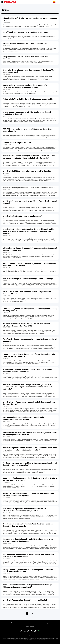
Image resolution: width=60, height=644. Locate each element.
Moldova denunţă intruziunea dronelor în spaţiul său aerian (26, 44)
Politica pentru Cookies (19, 623)
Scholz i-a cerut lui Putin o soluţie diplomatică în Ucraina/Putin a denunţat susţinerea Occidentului (27, 370)
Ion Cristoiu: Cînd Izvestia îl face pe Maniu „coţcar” (22, 216)
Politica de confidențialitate (44, 623)
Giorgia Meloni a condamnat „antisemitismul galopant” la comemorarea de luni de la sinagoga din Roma (25, 86)
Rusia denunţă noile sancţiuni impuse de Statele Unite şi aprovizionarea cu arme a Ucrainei (24, 418)
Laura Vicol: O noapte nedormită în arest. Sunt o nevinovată (26, 32)
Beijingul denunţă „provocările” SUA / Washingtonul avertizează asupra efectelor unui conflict (28, 571)
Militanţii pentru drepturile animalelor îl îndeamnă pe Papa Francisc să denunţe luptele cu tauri (30, 249)
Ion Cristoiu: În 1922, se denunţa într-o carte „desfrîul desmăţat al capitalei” (28, 172)
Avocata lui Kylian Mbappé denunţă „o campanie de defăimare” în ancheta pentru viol (28, 71)
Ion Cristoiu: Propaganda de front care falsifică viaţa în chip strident (29, 188)
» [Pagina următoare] (32, 613)
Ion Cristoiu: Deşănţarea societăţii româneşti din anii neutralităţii (28, 279)
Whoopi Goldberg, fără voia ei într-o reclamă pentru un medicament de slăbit (30, 19)
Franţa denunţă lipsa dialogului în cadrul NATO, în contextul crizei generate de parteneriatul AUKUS (28, 540)
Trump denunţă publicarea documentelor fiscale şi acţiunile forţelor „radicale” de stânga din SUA (29, 355)
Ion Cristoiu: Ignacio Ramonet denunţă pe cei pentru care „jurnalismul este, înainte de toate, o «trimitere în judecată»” (30, 449)
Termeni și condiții (31, 623)
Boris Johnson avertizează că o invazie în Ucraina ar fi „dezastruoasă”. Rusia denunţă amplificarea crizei (30, 434)
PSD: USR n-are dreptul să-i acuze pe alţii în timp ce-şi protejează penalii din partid (27, 130)
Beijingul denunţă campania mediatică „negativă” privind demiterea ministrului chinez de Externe (29, 264)
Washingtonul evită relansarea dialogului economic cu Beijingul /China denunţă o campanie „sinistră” (27, 586)
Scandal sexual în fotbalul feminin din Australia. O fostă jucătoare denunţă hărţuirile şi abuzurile (28, 525)
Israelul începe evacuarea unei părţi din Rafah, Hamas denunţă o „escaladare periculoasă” (28, 113)
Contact (55, 623)
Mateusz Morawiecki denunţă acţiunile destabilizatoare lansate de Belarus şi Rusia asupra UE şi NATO (28, 494)
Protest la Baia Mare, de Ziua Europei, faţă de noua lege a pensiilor (28, 99)
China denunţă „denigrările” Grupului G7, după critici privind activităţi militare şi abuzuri (30, 310)
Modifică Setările (30, 627)
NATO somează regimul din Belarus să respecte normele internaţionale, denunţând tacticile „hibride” (24, 510)
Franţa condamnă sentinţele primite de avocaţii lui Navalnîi (26, 57)
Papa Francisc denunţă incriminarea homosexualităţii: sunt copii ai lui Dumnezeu (30, 340)
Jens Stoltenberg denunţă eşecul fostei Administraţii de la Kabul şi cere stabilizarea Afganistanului (28, 555)
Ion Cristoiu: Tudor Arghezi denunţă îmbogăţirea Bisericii (25, 600)
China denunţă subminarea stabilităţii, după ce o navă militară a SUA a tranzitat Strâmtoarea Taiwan (30, 479)
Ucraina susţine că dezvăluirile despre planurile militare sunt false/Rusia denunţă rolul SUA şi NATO (26, 325)
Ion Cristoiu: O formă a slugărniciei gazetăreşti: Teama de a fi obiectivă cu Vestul (30, 202)
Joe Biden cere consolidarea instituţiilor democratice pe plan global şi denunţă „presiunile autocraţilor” (30, 464)
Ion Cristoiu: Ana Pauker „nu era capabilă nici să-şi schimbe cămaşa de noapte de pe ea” (29, 403)
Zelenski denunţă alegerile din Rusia (17, 143)
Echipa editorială (7, 623)
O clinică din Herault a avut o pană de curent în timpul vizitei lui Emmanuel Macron (27, 293)
